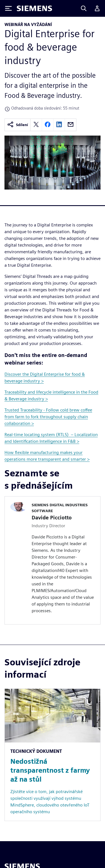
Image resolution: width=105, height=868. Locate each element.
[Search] (84, 8)
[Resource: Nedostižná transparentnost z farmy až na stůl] (53, 755)
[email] (71, 125)
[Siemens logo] (34, 8)
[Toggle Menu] (8, 8)
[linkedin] (59, 125)
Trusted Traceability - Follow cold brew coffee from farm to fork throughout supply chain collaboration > (48, 417)
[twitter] (36, 125)
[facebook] (48, 125)
